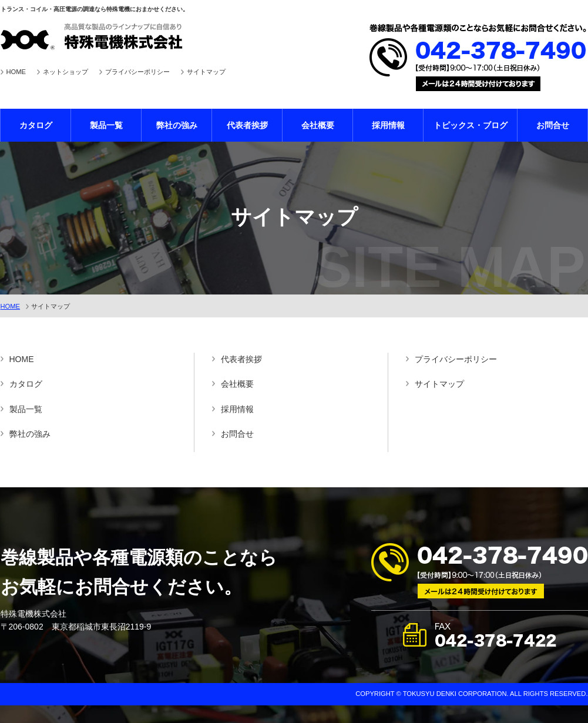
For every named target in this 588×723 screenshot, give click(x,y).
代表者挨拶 (247, 125)
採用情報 (388, 125)
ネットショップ (65, 72)
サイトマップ (206, 72)
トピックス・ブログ (471, 125)
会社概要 (318, 125)
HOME (16, 72)
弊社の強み (177, 125)
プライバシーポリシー (137, 72)
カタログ (36, 125)
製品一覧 (106, 125)
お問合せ (553, 125)
